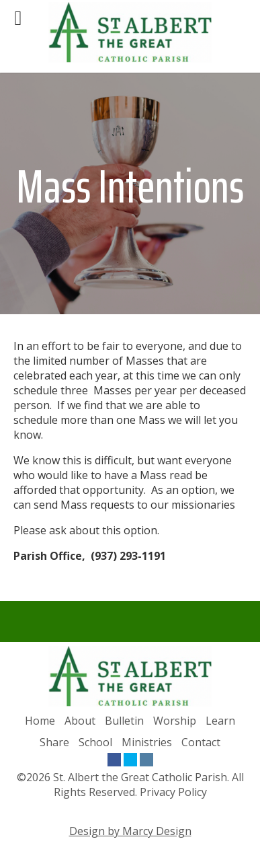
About (80, 721)
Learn (220, 721)
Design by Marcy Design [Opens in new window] (130, 831)
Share (54, 742)
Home (40, 721)
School (95, 742)
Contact (201, 742)
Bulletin (124, 721)
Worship (175, 721)
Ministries (147, 742)
